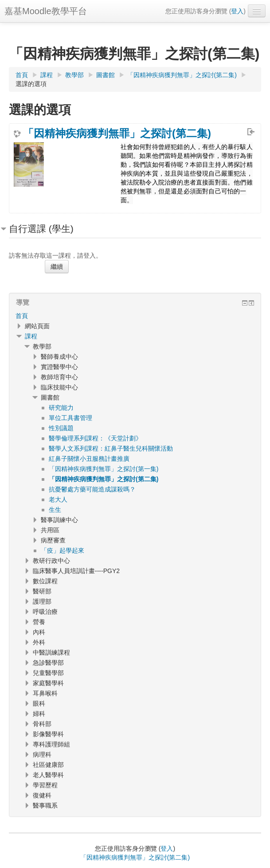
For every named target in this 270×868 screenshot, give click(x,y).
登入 (237, 11)
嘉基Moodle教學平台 (46, 11)
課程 (31, 336)
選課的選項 (31, 84)
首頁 (22, 316)
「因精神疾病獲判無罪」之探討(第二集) (117, 134)
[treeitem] (135, 316)
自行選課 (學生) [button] (41, 229)
